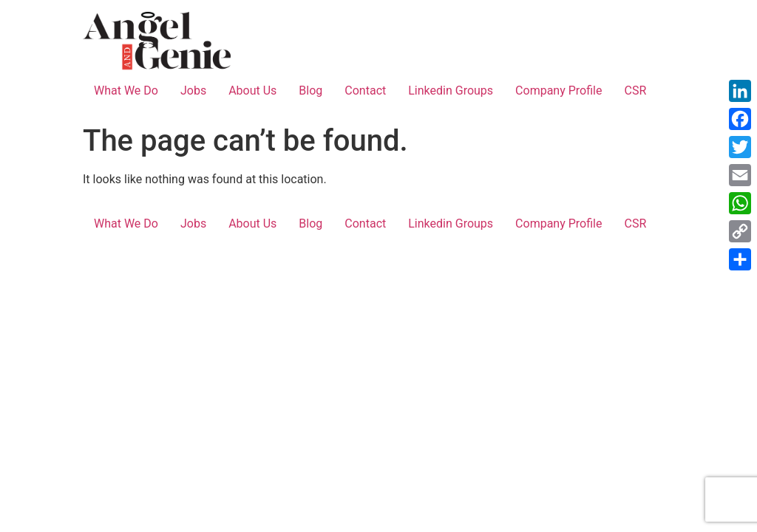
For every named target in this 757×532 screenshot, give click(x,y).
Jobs (193, 91)
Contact (365, 91)
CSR (635, 91)
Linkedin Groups (451, 91)
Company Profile (559, 91)
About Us (252, 91)
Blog (310, 91)
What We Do (126, 91)
